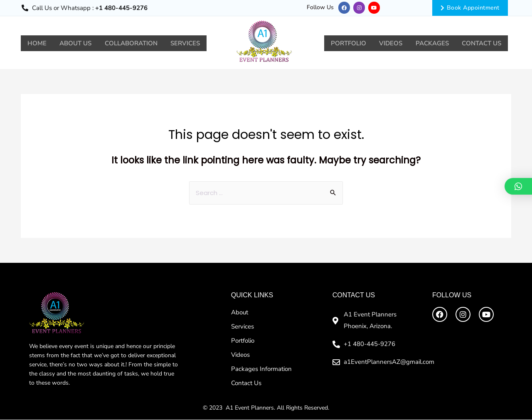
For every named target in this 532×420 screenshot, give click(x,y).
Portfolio (342, 43)
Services (192, 43)
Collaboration (136, 43)
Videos (386, 43)
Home (38, 43)
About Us (78, 43)
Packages (429, 43)
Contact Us (481, 43)
